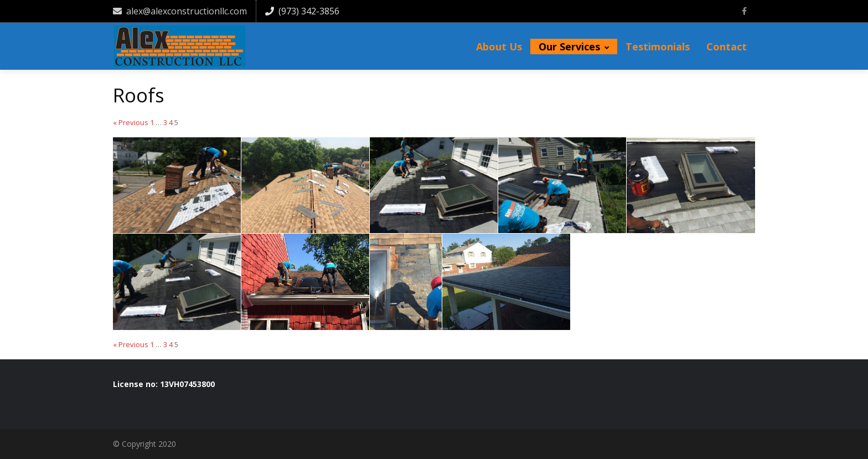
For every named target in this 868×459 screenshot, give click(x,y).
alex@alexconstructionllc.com (180, 11)
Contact (727, 47)
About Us (499, 47)
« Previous (131, 123)
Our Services (574, 47)
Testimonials (658, 47)
